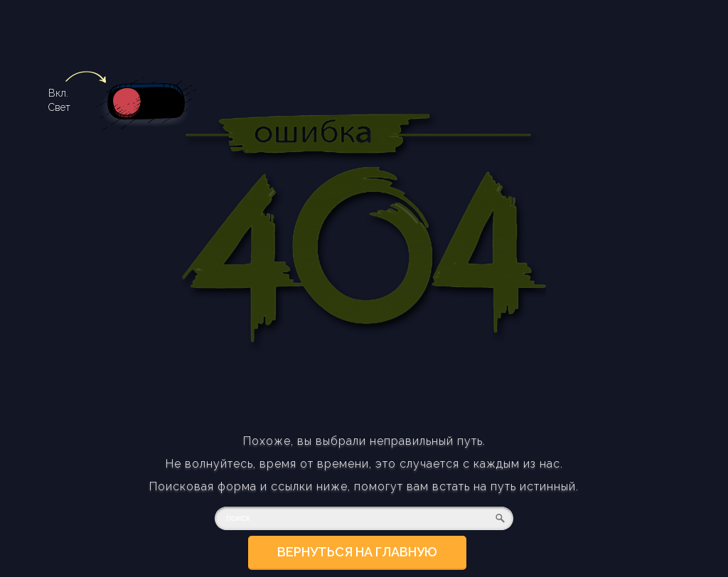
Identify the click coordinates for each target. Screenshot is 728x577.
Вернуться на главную (357, 552)
